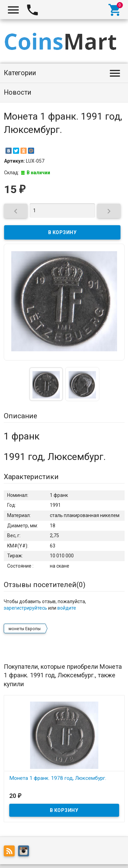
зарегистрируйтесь (25, 608)
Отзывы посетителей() (45, 585)
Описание (20, 416)
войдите (67, 608)
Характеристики (31, 477)
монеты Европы (25, 629)
